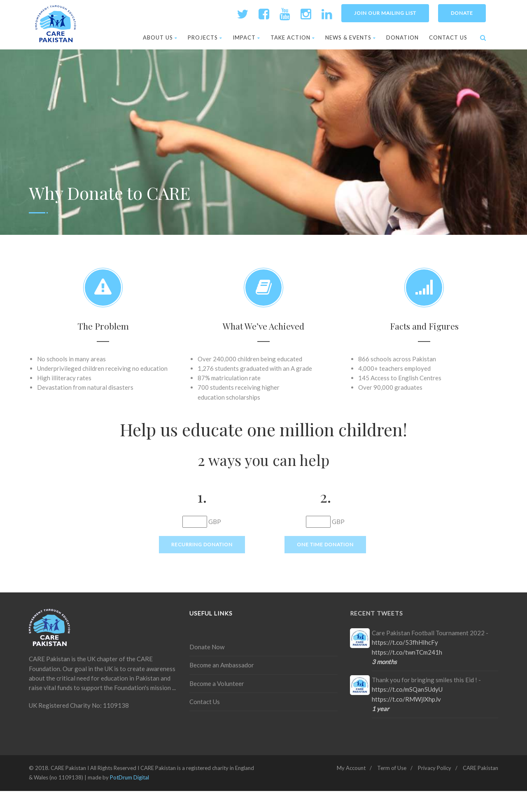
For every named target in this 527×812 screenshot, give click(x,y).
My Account (351, 768)
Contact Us (448, 37)
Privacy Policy (435, 768)
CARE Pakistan (480, 768)
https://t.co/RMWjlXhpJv (406, 699)
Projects (205, 37)
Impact (246, 37)
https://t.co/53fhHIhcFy (405, 642)
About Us (160, 37)
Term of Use (392, 768)
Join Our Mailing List (385, 13)
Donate (462, 13)
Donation (402, 37)
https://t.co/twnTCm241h (407, 652)
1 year (380, 709)
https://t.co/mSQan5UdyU (407, 689)
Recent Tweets (377, 613)
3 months (384, 662)
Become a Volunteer (217, 683)
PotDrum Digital (129, 777)
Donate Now (207, 647)
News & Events (351, 37)
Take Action (293, 37)
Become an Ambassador (222, 665)
